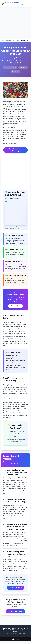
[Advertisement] (15, 23)
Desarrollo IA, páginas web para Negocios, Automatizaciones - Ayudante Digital (15, 639)
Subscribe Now (15, 306)
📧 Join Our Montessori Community (15, 150)
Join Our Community (16, 588)
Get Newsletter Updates (15, 611)
